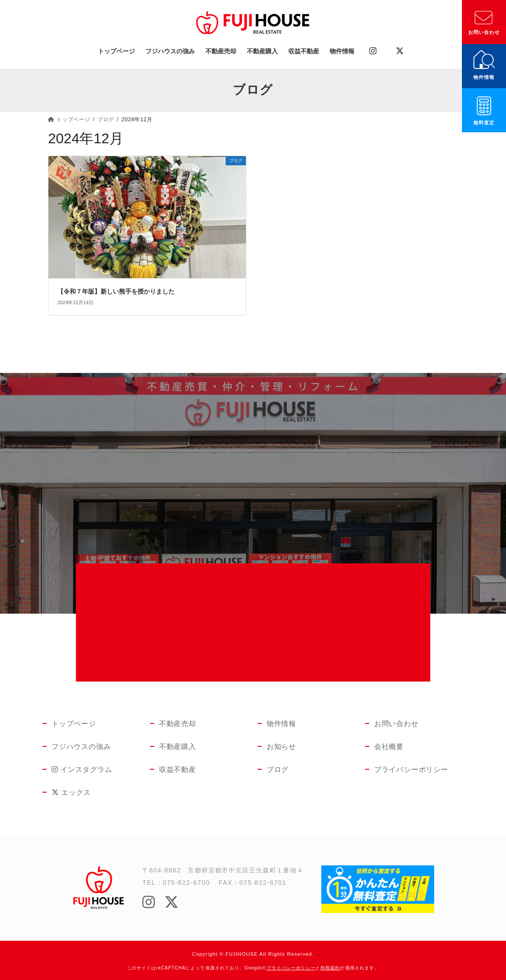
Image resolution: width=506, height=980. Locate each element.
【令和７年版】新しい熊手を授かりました (116, 291)
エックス (66, 792)
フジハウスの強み (81, 747)
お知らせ (281, 747)
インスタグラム (74, 769)
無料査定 (484, 123)
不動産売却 (178, 724)
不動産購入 (178, 747)
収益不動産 (178, 769)
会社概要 (389, 747)
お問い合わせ (484, 32)
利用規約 (330, 968)
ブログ (278, 769)
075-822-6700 (186, 883)
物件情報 (484, 77)
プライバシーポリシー (410, 769)
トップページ (74, 724)
